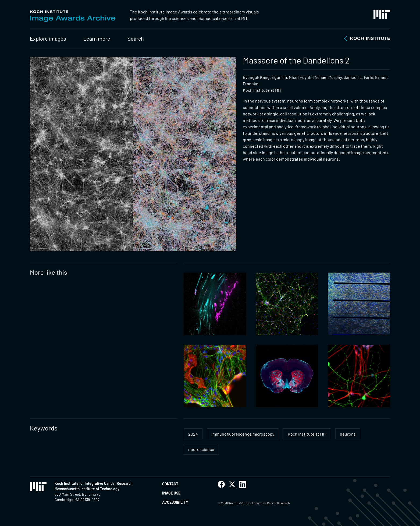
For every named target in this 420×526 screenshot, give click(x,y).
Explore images (48, 38)
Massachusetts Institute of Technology (87, 489)
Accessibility (175, 502)
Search (136, 38)
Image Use (171, 493)
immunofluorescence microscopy (243, 434)
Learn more (97, 38)
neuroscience (201, 449)
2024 (193, 434)
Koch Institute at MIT (307, 434)
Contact (170, 484)
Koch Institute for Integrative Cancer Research (94, 483)
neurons (348, 434)
